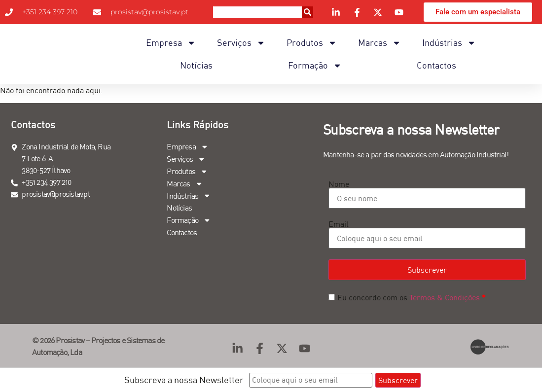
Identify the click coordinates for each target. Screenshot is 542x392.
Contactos (436, 65)
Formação (315, 66)
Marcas (379, 43)
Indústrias (449, 43)
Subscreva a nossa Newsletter (184, 380)
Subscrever (427, 270)
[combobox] (257, 12)
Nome (339, 184)
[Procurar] (307, 12)
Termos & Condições (445, 297)
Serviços (241, 43)
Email (339, 224)
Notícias (196, 65)
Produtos (312, 43)
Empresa (171, 43)
